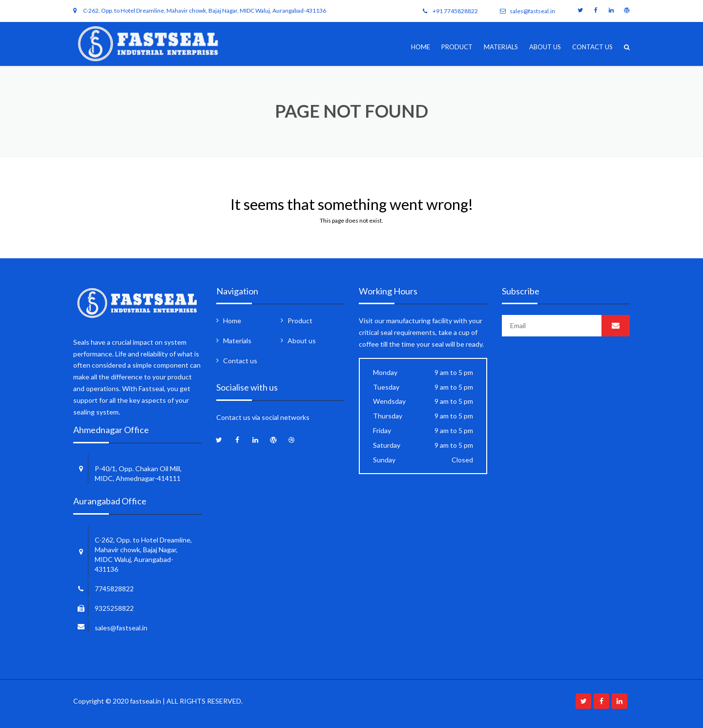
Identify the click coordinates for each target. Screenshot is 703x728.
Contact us (592, 47)
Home (421, 47)
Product (457, 47)
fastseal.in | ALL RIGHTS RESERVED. (186, 701)
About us (545, 47)
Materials (501, 47)
